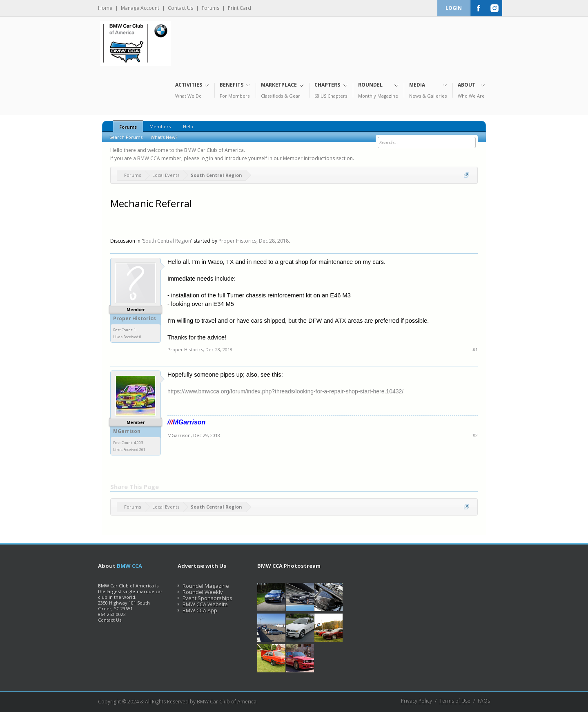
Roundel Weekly (200, 592)
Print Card (239, 8)
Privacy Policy (416, 701)
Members (160, 126)
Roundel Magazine (203, 586)
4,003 (138, 443)
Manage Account (140, 8)
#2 (475, 435)
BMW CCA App (197, 610)
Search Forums (126, 137)
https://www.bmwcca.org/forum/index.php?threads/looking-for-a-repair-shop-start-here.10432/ (285, 391)
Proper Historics (237, 241)
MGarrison (127, 431)
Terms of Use (455, 701)
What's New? (164, 137)
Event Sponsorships (205, 598)
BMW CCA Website (203, 604)
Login (454, 8)
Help (188, 126)
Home (105, 8)
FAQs (484, 701)
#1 (475, 349)
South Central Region (167, 241)
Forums (210, 8)
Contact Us (180, 8)
